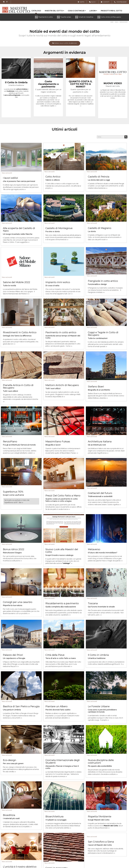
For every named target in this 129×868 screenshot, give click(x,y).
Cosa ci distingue (77, 11)
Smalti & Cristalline (86, 17)
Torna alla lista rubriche (65, 43)
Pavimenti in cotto (46, 17)
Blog (92, 2)
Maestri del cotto (54, 11)
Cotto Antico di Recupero (111, 17)
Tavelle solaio (66, 17)
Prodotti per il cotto (111, 11)
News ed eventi (7, 173)
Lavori (93, 11)
